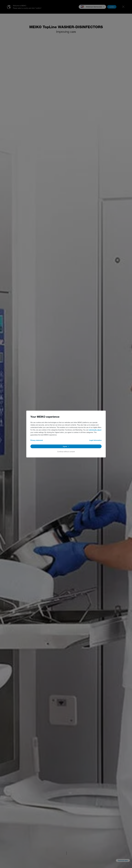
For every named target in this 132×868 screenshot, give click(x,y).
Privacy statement (37, 440)
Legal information (95, 440)
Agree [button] (65, 446)
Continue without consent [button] (66, 452)
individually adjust (95, 430)
